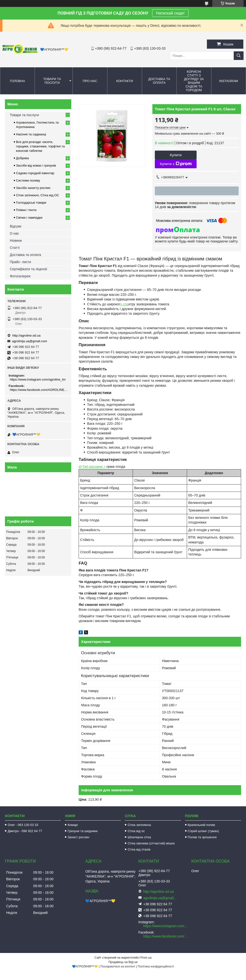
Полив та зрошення (202, 837)
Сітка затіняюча (139, 825)
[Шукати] (239, 56)
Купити (176, 155)
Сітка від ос (136, 831)
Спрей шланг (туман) (203, 831)
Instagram (229, 81)
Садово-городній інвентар (35, 173)
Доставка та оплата (159, 81)
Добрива (22, 158)
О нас (14, 233)
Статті (15, 248)
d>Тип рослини (91, 467)
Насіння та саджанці (31, 134)
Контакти (125, 81)
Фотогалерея (20, 276)
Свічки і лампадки (29, 218)
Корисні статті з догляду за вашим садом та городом (194, 81)
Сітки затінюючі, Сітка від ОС (37, 195)
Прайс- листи (20, 262)
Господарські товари (31, 203)
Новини (16, 241)
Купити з (176, 164)
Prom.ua (146, 958)
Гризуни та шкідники (83, 831)
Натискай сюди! (170, 13)
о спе (124, 304)
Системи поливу (28, 180)
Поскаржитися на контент (118, 966)
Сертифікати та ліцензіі (29, 269)
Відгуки (16, 226)
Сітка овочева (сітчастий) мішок (151, 843)
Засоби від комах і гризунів (36, 165)
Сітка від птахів (139, 849)
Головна (17, 81)
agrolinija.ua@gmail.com (30, 341)
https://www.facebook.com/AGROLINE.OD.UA (39, 390)
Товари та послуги (52, 81)
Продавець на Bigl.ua (123, 962)
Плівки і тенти (26, 210)
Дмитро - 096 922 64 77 (25, 831)
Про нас (90, 81)
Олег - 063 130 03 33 (23, 825)
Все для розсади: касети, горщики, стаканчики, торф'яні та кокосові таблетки (40, 146)
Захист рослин (78, 837)
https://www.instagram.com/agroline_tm (38, 379)
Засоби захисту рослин (33, 188)
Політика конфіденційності (156, 966)
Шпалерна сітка (139, 837)
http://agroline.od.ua (26, 335)
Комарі (73, 825)
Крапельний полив (201, 825)
